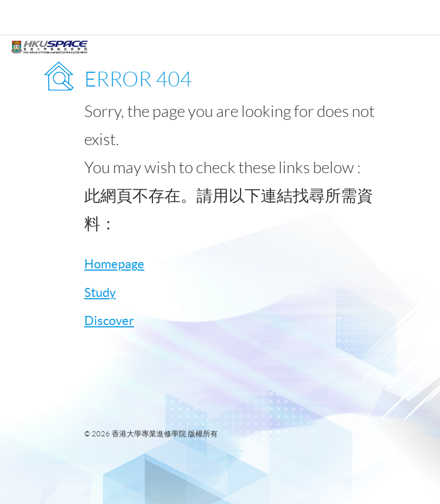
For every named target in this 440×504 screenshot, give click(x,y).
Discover (109, 321)
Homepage (114, 264)
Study (100, 292)
